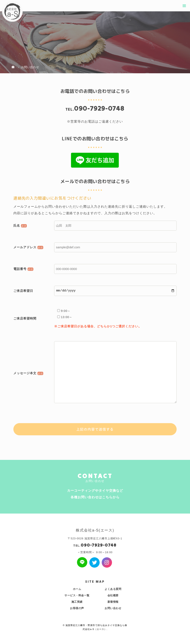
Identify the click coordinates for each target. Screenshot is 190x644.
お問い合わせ (113, 608)
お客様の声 (77, 608)
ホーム (77, 589)
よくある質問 (113, 589)
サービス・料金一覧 (77, 596)
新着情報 (113, 602)
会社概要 (113, 596)
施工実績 (77, 602)
